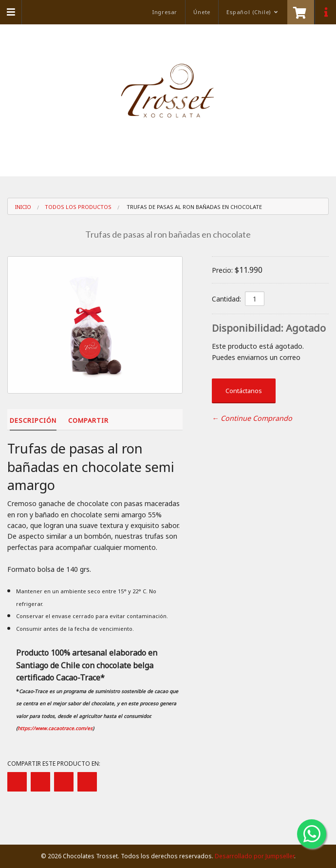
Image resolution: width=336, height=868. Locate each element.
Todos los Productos (78, 207)
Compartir (88, 420)
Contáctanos (244, 391)
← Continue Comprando (252, 418)
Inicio (23, 207)
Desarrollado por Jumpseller (254, 856)
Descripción (33, 420)
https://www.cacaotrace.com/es (55, 728)
